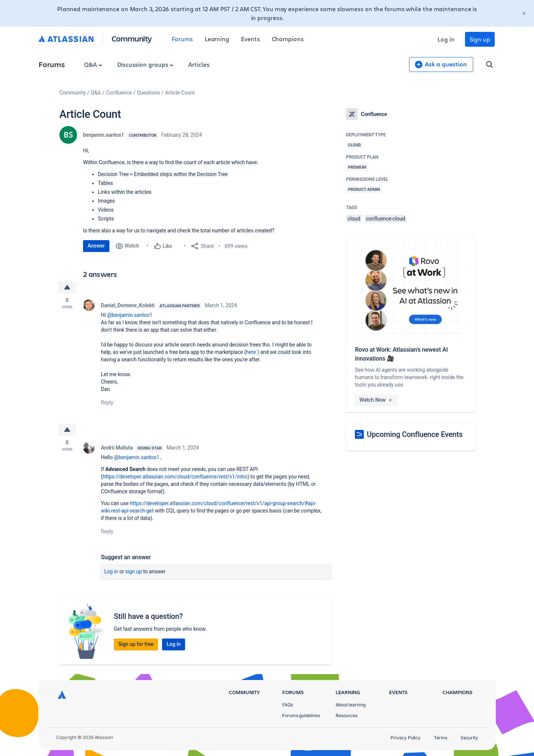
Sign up (480, 39)
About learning (351, 705)
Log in (446, 39)
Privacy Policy (406, 738)
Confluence (119, 93)
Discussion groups (145, 64)
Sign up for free (136, 644)
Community (132, 38)
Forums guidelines (301, 715)
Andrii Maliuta (117, 448)
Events (250, 39)
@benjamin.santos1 (130, 315)
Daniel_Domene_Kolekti (128, 305)
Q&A (93, 64)
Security (469, 738)
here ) (253, 352)
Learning (217, 39)
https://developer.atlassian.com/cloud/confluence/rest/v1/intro (175, 477)
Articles (199, 64)
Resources (347, 715)
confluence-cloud (386, 219)
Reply (107, 402)
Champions (288, 39)
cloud (354, 219)
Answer (96, 246)
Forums (182, 39)
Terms (441, 738)
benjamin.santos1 (103, 135)
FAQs (288, 705)
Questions (148, 93)
